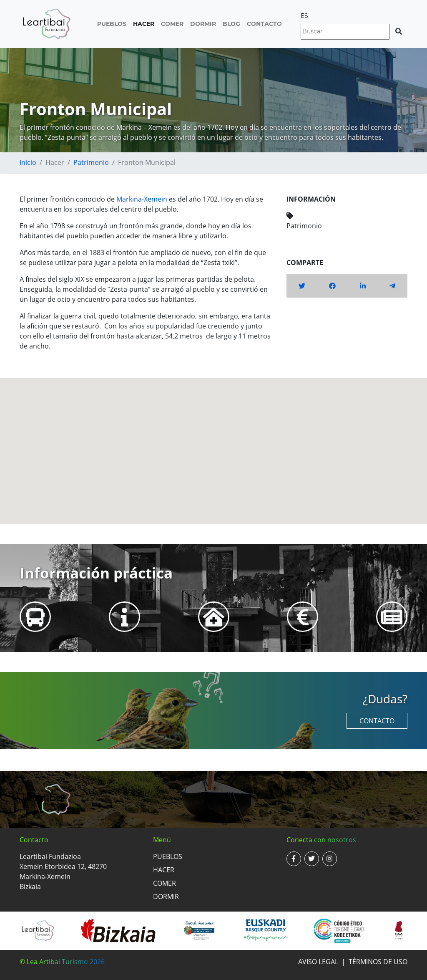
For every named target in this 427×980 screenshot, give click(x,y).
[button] (213, 443)
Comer (172, 24)
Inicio (28, 162)
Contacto (264, 24)
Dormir (203, 24)
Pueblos (112, 24)
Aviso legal (318, 962)
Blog (231, 24)
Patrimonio (91, 162)
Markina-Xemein (142, 199)
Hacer (144, 24)
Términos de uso (378, 962)
